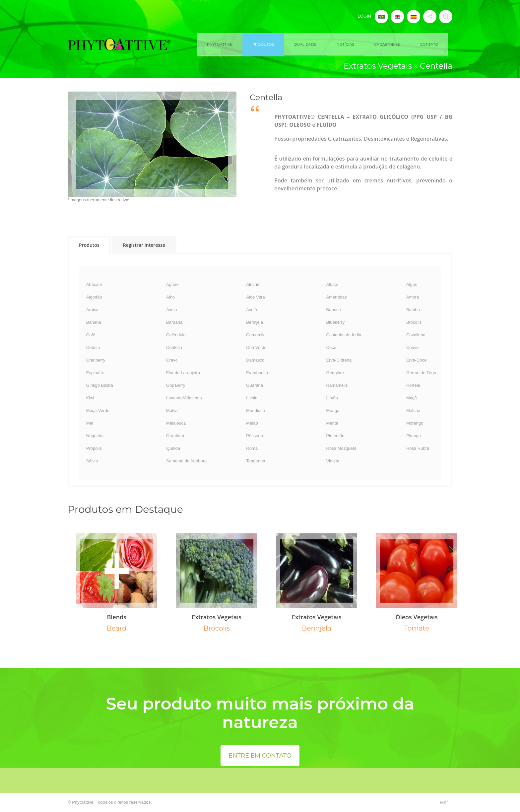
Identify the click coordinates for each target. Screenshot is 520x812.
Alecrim (253, 284)
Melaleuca (176, 423)
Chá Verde (256, 347)
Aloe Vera (255, 297)
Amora (413, 297)
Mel (90, 423)
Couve (413, 347)
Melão (252, 423)
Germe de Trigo (421, 373)
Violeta (333, 461)
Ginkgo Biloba (100, 385)
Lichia (252, 398)
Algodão (94, 297)
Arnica (92, 310)
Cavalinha (416, 335)
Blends (117, 617)
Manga (333, 410)
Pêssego (255, 436)
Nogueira (95, 436)
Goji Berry (176, 385)
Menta (332, 423)
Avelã (251, 310)
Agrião (172, 284)
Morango (415, 423)
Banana (94, 322)
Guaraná (255, 385)
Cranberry (96, 360)
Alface (332, 284)
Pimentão (335, 436)
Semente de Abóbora (186, 461)
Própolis (94, 448)
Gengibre (335, 373)
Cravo (172, 360)
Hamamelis (337, 385)
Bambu (413, 310)
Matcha (413, 410)
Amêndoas (337, 297)
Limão (332, 398)
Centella (174, 347)
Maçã (412, 398)
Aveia (171, 310)
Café (91, 335)
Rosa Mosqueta (341, 448)
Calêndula (176, 335)
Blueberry (336, 322)
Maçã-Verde (98, 410)
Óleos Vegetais (417, 617)
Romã (252, 448)
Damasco (255, 360)
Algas (412, 284)
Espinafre (95, 373)
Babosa (334, 310)
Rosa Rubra (418, 448)
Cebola (93, 347)
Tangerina (256, 461)
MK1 (445, 803)
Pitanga (414, 436)
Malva (172, 410)
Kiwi (90, 398)
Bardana (174, 322)
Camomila (256, 335)
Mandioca (255, 410)
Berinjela (255, 322)
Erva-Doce (416, 360)
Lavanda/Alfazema (184, 398)
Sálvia (92, 461)
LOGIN (364, 16)
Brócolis (414, 322)
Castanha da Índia (344, 335)
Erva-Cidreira (339, 360)
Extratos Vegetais (217, 617)
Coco (331, 347)
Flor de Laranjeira (183, 373)
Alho (170, 297)
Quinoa (173, 448)
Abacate (94, 284)
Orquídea (175, 436)
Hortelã (413, 385)
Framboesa (257, 373)
